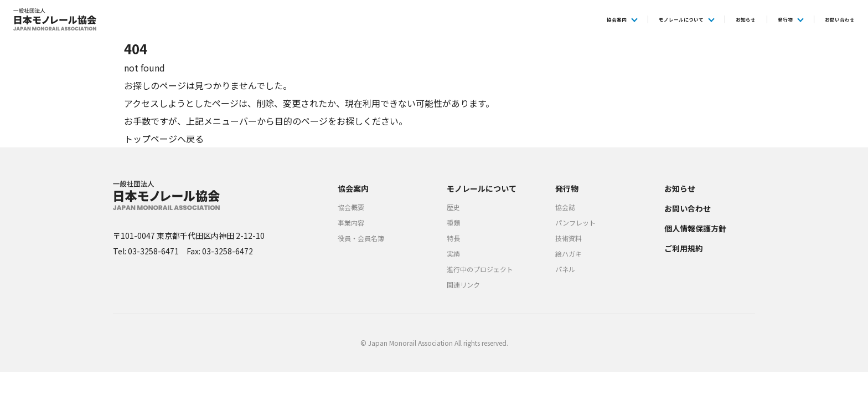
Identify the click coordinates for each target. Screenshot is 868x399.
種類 (453, 222)
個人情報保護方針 (695, 228)
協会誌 (565, 207)
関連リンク (463, 285)
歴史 (453, 207)
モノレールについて (613, 19)
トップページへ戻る (164, 139)
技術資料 (569, 238)
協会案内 (524, 19)
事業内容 (351, 222)
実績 (453, 254)
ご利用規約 (684, 248)
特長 (453, 238)
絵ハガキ (569, 254)
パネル (565, 269)
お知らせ (703, 19)
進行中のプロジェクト (480, 269)
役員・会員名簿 (361, 238)
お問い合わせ (828, 19)
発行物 (756, 19)
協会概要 (351, 207)
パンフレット (575, 222)
